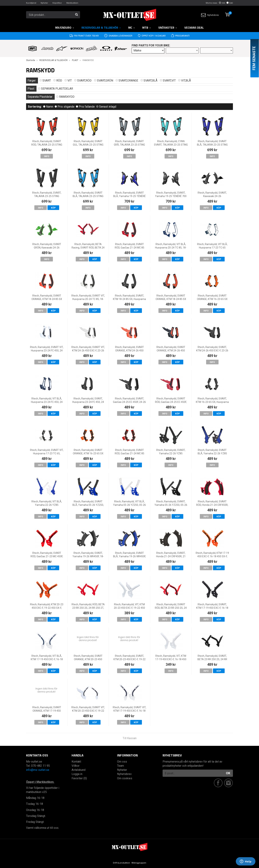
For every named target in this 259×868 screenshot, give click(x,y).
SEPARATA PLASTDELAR (56, 89)
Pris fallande (85, 107)
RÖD (58, 81)
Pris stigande (65, 107)
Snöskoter (168, 28)
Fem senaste (254, 58)
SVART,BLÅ (149, 81)
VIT (68, 81)
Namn (48, 107)
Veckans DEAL (194, 28)
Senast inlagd (106, 107)
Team (121, 766)
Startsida (31, 60)
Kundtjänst (31, 3)
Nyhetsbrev (210, 15)
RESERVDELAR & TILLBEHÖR (101, 28)
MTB (147, 28)
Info (47, 156)
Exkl (230, 3)
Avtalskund (79, 770)
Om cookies (125, 778)
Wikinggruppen (139, 863)
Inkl (222, 3)
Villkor (76, 766)
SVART (45, 81)
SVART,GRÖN (104, 81)
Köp (53, 208)
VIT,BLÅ (185, 81)
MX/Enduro (65, 28)
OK (228, 773)
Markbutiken (72, 3)
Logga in (77, 774)
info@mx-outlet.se (38, 770)
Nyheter (44, 3)
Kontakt (76, 762)
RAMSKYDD (65, 97)
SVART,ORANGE (127, 81)
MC (132, 28)
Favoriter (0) (79, 778)
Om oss (122, 762)
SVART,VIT (168, 81)
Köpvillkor (57, 3)
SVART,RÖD (83, 81)
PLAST (75, 60)
